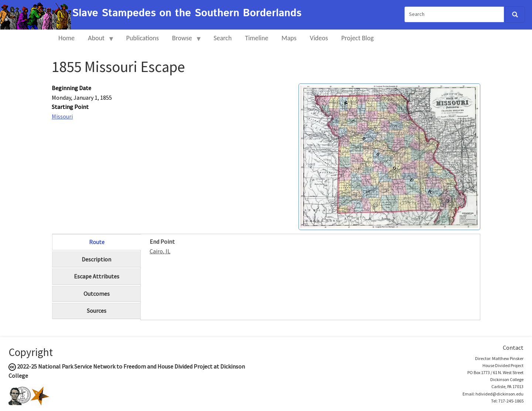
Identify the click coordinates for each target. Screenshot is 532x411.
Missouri (62, 116)
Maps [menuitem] (289, 38)
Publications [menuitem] (142, 38)
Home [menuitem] (66, 38)
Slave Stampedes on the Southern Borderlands (187, 13)
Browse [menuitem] (184, 41)
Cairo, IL (160, 251)
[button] (389, 156)
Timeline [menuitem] (257, 38)
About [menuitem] (98, 41)
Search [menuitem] (223, 38)
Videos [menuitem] (319, 38)
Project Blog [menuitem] (358, 38)
